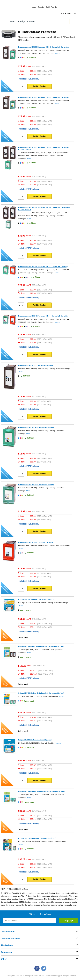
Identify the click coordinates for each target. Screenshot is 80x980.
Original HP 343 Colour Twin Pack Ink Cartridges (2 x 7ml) (41, 693)
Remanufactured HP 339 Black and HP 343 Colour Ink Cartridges (43, 47)
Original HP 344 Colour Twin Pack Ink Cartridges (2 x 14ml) (41, 791)
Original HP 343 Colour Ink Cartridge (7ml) (35, 740)
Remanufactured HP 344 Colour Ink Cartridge (36, 484)
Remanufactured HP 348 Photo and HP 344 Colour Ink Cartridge (43, 316)
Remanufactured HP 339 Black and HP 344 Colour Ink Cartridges (43, 97)
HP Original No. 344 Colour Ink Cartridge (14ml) (37, 838)
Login (34, 7)
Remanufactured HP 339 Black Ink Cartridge (36, 365)
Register (41, 7)
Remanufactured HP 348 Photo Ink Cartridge (36, 542)
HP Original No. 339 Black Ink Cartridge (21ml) (37, 599)
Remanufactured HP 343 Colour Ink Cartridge (36, 427)
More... (57, 53)
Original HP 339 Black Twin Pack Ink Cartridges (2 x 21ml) (41, 646)
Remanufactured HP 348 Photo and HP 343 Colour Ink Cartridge (43, 267)
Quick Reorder (52, 7)
